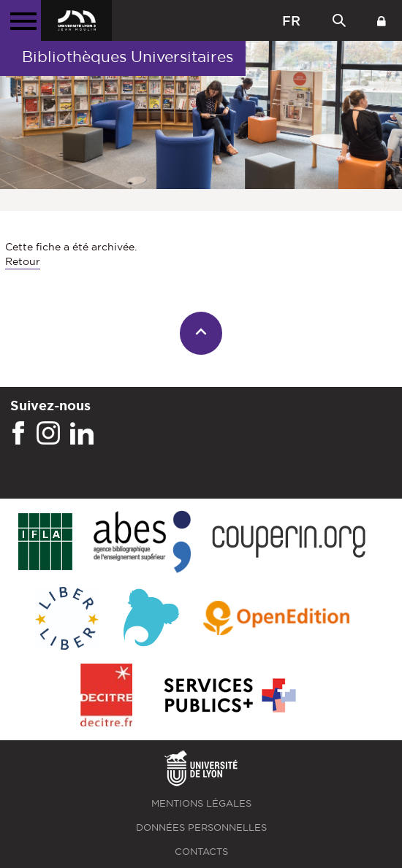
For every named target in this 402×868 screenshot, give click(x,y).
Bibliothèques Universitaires (128, 57)
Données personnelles (201, 827)
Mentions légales (201, 803)
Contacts (201, 852)
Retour (23, 261)
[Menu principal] (20, 20)
